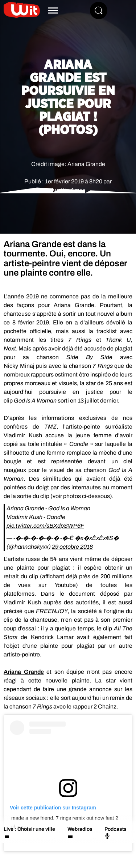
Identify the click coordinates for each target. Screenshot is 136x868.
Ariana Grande (24, 672)
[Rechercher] (99, 10)
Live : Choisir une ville (29, 829)
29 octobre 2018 (72, 547)
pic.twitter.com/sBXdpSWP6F (45, 526)
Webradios (80, 829)
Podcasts (116, 833)
